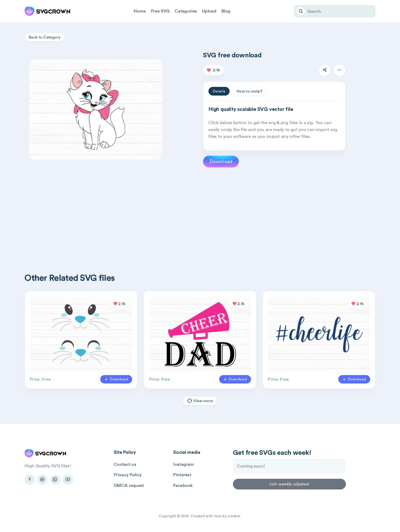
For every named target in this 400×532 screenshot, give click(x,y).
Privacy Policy (128, 475)
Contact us (125, 464)
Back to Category (45, 37)
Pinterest (182, 475)
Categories (186, 11)
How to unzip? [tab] (249, 91)
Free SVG (160, 11)
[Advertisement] (178, 212)
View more (200, 401)
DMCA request (129, 485)
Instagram (184, 464)
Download (221, 161)
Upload (209, 11)
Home (140, 11)
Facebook (183, 485)
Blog (226, 11)
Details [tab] (219, 91)
